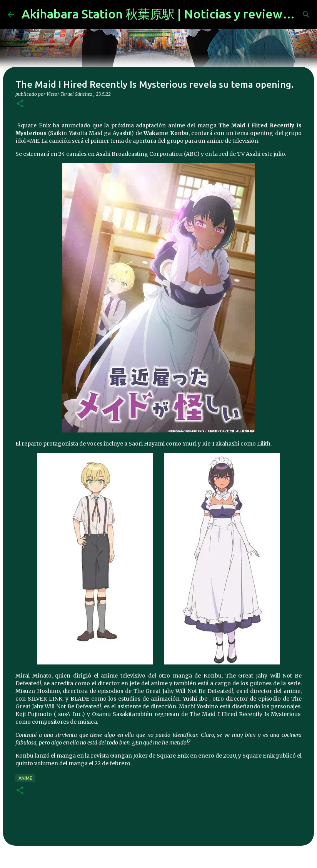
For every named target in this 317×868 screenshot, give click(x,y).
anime (25, 778)
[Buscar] (306, 15)
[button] (20, 104)
